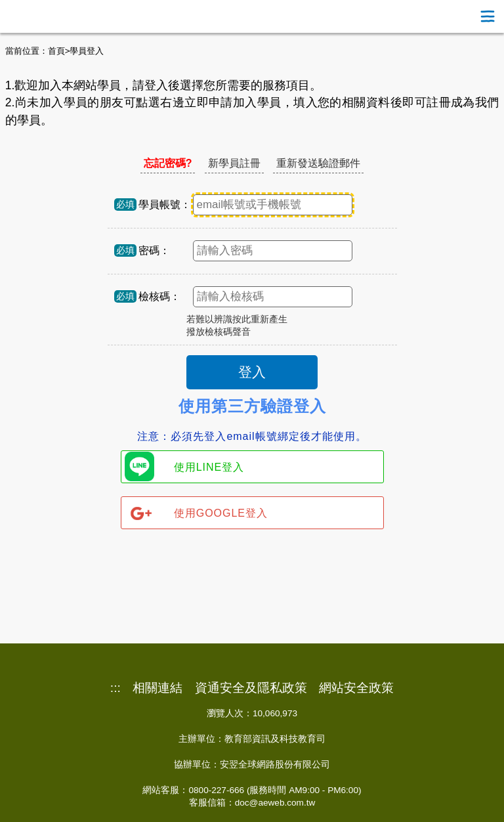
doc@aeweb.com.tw (275, 803)
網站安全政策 (356, 688)
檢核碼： (159, 296)
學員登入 (87, 51)
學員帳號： (165, 205)
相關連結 (157, 688)
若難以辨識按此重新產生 (237, 319)
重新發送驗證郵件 (318, 163)
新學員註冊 (234, 163)
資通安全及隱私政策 (251, 688)
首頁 (56, 51)
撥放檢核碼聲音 (219, 332)
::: (115, 688)
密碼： (154, 250)
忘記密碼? (168, 163)
